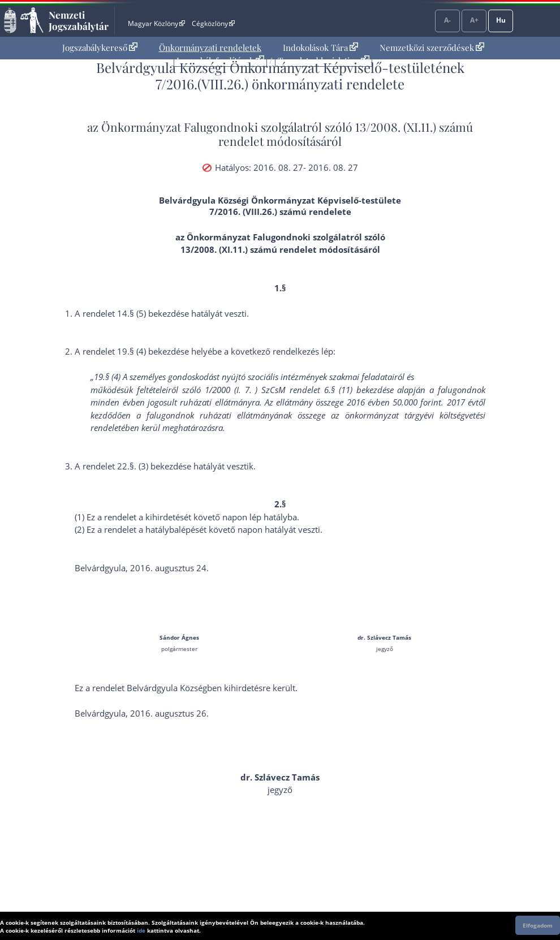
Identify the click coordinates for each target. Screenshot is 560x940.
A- (447, 20)
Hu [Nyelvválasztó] (501, 20)
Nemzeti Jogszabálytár (79, 20)
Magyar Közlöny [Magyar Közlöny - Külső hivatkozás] (156, 23)
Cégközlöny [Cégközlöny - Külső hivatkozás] (213, 23)
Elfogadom (538, 925)
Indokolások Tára (320, 48)
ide (141, 930)
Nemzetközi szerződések (432, 48)
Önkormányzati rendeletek (210, 48)
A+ (474, 20)
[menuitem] (100, 48)
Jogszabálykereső (100, 48)
